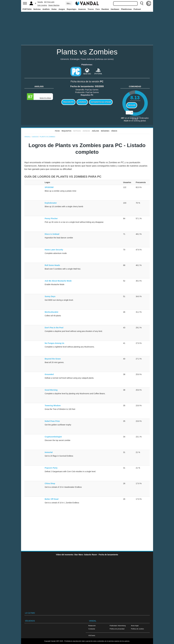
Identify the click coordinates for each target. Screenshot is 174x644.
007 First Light (49, 2)
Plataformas (126, 9)
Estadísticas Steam (101, 102)
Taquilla (40, 2)
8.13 (135, 98)
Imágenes (105, 131)
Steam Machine (54, 5)
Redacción (92, 626)
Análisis (46, 9)
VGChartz (92, 635)
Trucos (91, 9)
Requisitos (66, 131)
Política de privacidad (117, 629)
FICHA (57, 131)
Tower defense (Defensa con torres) (97, 59)
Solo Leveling (42, 5)
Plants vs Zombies (87, 52)
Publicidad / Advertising (118, 626)
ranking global (140, 121)
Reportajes (72, 9)
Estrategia (75, 59)
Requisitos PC (87, 95)
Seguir (132, 105)
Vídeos (114, 131)
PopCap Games (92, 90)
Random (105, 9)
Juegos (62, 9)
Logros (82, 102)
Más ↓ (69, 3)
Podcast (137, 9)
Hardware (115, 9)
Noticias (37, 9)
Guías (54, 9)
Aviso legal (135, 626)
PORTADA (27, 9)
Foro (98, 9)
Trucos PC (68, 102)
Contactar (92, 629)
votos (135, 119)
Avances (82, 9)
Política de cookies (138, 629)
